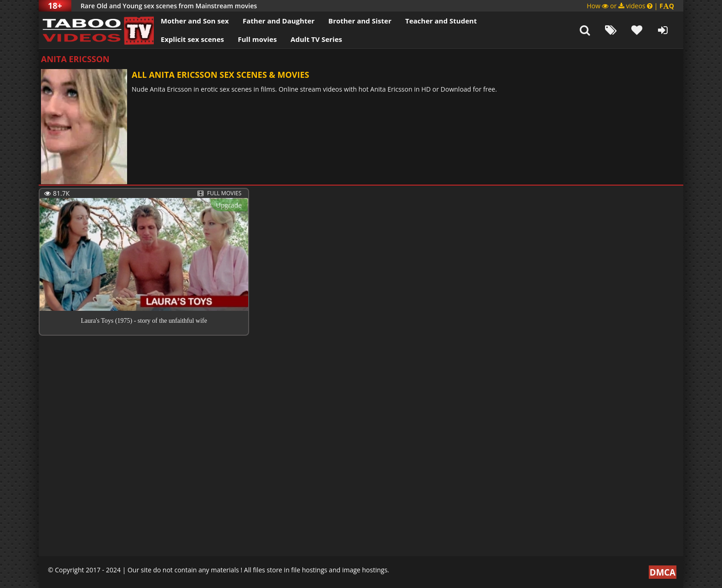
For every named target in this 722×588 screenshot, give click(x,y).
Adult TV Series (316, 39)
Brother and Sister (360, 21)
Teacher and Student (441, 21)
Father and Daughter (279, 21)
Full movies (258, 39)
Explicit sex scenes (192, 39)
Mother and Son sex (195, 21)
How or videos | (630, 6)
